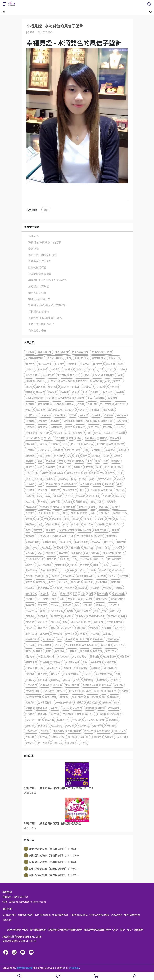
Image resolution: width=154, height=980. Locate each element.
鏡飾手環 (55, 501)
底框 (40, 496)
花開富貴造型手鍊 (34, 668)
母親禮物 (95, 455)
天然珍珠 (68, 421)
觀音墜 (29, 392)
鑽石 (104, 697)
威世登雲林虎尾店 (34, 358)
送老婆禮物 (77, 553)
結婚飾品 (103, 507)
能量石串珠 (109, 553)
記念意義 (45, 633)
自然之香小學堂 (37, 330)
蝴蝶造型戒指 (84, 611)
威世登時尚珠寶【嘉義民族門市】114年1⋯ (51, 849)
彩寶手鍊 (99, 691)
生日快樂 (107, 392)
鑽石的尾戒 (93, 697)
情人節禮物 (65, 542)
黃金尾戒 (51, 478)
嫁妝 (65, 622)
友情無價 (88, 679)
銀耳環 (29, 387)
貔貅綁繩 (59, 450)
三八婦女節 (63, 656)
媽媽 (69, 455)
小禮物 (52, 582)
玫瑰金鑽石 (31, 685)
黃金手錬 (88, 444)
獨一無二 (120, 519)
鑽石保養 (70, 507)
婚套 (28, 530)
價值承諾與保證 (60, 915)
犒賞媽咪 (70, 587)
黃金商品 (51, 530)
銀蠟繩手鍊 (106, 421)
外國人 (29, 409)
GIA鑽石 (121, 369)
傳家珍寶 (38, 530)
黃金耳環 (62, 375)
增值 (77, 605)
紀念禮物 (119, 685)
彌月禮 (115, 530)
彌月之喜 (30, 467)
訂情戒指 (30, 490)
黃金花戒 (119, 496)
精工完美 (124, 576)
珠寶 (121, 363)
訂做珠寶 (93, 490)
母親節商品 (31, 570)
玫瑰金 (81, 404)
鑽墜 (48, 455)
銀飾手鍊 (115, 611)
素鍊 (71, 438)
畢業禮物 (51, 467)
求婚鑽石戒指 (57, 737)
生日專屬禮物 (45, 702)
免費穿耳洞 (114, 358)
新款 (75, 593)
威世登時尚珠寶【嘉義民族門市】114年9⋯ (51, 869)
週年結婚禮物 (104, 731)
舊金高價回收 (32, 375)
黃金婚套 (76, 524)
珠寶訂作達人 (102, 530)
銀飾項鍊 (111, 725)
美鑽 (120, 375)
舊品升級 (55, 714)
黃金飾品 (63, 478)
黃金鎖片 (42, 725)
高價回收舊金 (103, 547)
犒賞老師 (51, 559)
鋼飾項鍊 (76, 582)
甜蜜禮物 (42, 605)
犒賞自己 (30, 369)
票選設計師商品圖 (39, 286)
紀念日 (119, 587)
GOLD (120, 478)
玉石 (48, 496)
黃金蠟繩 (51, 461)
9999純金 (121, 415)
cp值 (57, 513)
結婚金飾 (30, 484)
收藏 (78, 599)
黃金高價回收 (93, 553)
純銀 (94, 473)
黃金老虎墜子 (54, 668)
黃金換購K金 (110, 668)
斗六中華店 (121, 404)
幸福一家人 (104, 513)
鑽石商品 (79, 461)
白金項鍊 (30, 427)
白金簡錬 (107, 633)
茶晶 (74, 559)
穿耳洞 (92, 369)
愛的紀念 (104, 570)
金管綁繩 (55, 444)
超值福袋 (60, 651)
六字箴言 (85, 559)
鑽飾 (28, 547)
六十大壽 (30, 645)
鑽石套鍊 (86, 691)
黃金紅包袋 (93, 702)
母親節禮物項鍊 (48, 570)
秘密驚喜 (107, 628)
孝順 (98, 467)
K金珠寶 (54, 536)
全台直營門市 (9, 915)
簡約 (86, 473)
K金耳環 (84, 415)
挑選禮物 (96, 668)
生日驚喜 (87, 519)
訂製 (36, 473)
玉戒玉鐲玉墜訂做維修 (41, 324)
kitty (49, 651)
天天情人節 (119, 645)
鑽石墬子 (42, 622)
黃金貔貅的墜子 (97, 616)
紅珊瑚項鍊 (114, 708)
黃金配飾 (95, 587)
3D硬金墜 (43, 616)
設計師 (96, 565)
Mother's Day (56, 611)
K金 (86, 450)
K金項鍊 (52, 392)
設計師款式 (31, 593)
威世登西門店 (82, 381)
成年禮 (75, 392)
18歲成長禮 (31, 731)
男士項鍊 (88, 524)
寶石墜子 (89, 714)
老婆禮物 (63, 553)
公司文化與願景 (43, 915)
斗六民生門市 (45, 363)
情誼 (60, 639)
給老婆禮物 (106, 404)
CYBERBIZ (74, 968)
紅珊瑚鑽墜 (71, 743)
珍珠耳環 (78, 432)
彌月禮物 (116, 461)
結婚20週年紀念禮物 (95, 720)
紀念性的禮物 (118, 593)
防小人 (66, 708)
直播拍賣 (40, 392)
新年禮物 (70, 633)
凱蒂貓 (80, 702)
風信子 (81, 570)
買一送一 (48, 438)
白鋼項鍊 (40, 387)
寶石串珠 (64, 559)
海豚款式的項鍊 (90, 685)
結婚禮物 (42, 421)
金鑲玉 (117, 455)
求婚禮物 (51, 553)
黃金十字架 (111, 651)
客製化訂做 (106, 490)
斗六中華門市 (62, 352)
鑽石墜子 (59, 455)
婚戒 (79, 438)
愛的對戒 (98, 622)
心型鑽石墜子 (67, 628)
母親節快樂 (91, 438)
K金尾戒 (88, 599)
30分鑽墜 (119, 628)
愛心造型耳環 (45, 565)
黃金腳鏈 (82, 587)
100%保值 (46, 415)
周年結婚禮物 (65, 398)
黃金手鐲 (92, 404)
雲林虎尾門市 (98, 358)
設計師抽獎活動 (85, 576)
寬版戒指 (123, 450)
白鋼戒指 (57, 743)
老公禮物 (110, 450)
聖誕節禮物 (98, 639)
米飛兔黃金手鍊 (33, 697)
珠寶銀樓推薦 (49, 542)
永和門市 (40, 381)
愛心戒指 (45, 432)
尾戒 (65, 513)
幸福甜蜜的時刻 (46, 656)
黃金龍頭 (95, 633)
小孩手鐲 (38, 478)
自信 (77, 455)
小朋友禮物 (102, 679)
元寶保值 (72, 651)
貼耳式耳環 (57, 473)
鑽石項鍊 (98, 536)
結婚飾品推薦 (53, 524)
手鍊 (46, 519)
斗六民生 (30, 450)
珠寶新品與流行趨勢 (40, 261)
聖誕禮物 (97, 651)
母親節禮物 (121, 421)
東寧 (90, 398)
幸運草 (103, 438)
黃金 (85, 662)
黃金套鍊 (30, 404)
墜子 (85, 455)
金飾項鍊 (94, 628)
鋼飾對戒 (55, 490)
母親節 (107, 455)
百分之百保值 (72, 685)
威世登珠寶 (61, 565)
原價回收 (30, 737)
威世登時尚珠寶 (66, 530)
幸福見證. (85, 363)
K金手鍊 (64, 392)
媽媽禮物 (30, 536)
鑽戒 (101, 501)
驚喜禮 (39, 651)
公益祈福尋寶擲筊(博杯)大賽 (40, 398)
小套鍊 (77, 679)
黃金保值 (30, 501)
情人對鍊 (42, 674)
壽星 (93, 513)
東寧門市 (60, 363)
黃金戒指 (74, 375)
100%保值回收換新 (105, 375)
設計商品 (100, 605)
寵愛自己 (80, 369)
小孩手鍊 (82, 409)
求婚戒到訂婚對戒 (72, 714)
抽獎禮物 (108, 542)
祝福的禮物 (60, 547)
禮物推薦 (111, 536)
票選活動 (85, 565)
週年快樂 (57, 685)
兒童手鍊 (56, 519)
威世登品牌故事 (25, 915)
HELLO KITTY (33, 438)
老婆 (106, 461)
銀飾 (67, 519)
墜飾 (46, 210)
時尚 (72, 570)
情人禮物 (68, 501)
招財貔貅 (68, 616)
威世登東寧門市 (80, 352)
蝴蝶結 (45, 473)
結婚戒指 (55, 369)
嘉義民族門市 (45, 352)
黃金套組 (88, 547)
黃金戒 (29, 519)
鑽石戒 (120, 444)
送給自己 (30, 599)
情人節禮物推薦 (69, 484)
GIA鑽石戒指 (44, 450)
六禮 (40, 484)
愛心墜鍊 (109, 484)
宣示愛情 (57, 633)
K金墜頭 (30, 496)
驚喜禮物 (30, 605)
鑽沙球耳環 (64, 467)
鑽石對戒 (88, 582)
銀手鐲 (111, 473)
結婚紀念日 (31, 415)
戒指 (38, 519)
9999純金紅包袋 (104, 674)
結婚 (42, 611)
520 (47, 576)
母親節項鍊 (48, 691)
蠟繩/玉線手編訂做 (39, 299)
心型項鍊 (88, 605)
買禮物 (56, 576)
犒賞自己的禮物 (79, 513)
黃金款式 (81, 616)
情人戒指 (101, 576)
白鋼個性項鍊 (72, 662)
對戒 (68, 432)
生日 (89, 461)
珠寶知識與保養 (37, 267)
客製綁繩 (30, 444)
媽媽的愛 (81, 628)
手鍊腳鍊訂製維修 (39, 311)
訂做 (69, 461)
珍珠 (105, 565)
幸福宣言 (55, 674)
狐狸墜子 (78, 467)
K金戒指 (42, 536)
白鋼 (85, 392)
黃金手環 (109, 467)
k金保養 (120, 392)
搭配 (119, 467)
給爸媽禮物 (115, 714)
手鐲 (102, 473)
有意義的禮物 (70, 490)
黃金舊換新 (52, 484)
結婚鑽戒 (69, 404)
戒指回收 (42, 714)
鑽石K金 (61, 691)
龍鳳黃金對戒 (32, 639)
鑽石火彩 (83, 507)
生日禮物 (120, 427)
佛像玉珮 (120, 490)
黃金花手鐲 (94, 427)
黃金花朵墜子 (109, 656)
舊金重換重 (60, 415)
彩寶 (107, 381)
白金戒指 (53, 381)
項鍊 (93, 507)
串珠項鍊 (107, 587)
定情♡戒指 (31, 633)
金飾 (92, 478)
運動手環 (111, 691)
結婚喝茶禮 (98, 725)
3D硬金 (92, 570)
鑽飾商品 (30, 674)
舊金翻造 (97, 381)
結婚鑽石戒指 (120, 513)
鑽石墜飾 (30, 622)
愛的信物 (106, 685)
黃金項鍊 (110, 363)
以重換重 (30, 513)
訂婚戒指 (30, 714)
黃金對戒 (42, 427)
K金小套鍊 (96, 662)
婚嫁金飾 (113, 616)
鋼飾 (117, 702)
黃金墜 (29, 582)
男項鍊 (83, 478)
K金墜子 (108, 432)
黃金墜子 (118, 381)
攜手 (82, 490)
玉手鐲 (84, 743)
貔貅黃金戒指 (45, 645)
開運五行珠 (67, 536)
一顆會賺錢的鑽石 (79, 915)
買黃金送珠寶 (32, 691)
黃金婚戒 (30, 743)
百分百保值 (44, 743)
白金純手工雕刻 (33, 576)
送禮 (91, 593)
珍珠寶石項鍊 (82, 421)
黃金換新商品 (116, 524)
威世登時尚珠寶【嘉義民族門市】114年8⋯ (51, 875)
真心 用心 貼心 (79, 656)
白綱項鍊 (45, 731)
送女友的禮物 (55, 409)
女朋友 (87, 622)
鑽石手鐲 (55, 622)
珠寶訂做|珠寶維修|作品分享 (45, 242)
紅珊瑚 (101, 708)
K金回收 (55, 708)
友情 (70, 599)
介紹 (40, 524)
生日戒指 (101, 444)
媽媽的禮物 (44, 404)
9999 (41, 513)
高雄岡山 (100, 519)
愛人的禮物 (117, 570)
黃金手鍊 (40, 409)
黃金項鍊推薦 (73, 473)
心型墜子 (116, 565)
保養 (96, 611)
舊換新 (115, 507)
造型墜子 (56, 616)
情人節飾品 (44, 587)
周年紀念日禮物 (105, 478)
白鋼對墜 (42, 737)
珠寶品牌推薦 (32, 542)
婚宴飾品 (55, 679)
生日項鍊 (85, 484)
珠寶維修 (45, 507)
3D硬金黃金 (120, 731)
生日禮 (69, 639)
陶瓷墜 (58, 645)
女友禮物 (95, 392)
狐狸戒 (73, 415)
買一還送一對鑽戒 (64, 702)
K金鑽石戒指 (117, 599)
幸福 (69, 358)
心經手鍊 (42, 444)
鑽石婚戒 (30, 616)
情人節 (112, 576)
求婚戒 (29, 381)
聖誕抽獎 (57, 662)
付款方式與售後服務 (99, 915)
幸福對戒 (116, 679)
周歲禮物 (30, 461)
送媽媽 (89, 467)
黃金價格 (67, 605)
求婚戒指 (57, 432)
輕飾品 (73, 565)
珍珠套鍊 (55, 421)
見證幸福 (42, 369)
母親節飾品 (68, 576)
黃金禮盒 (46, 547)
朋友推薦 (30, 455)
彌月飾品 (83, 668)
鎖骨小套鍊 (78, 697)
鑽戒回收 (113, 720)
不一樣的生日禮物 (47, 599)
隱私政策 (7, 920)
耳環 (101, 369)
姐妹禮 (76, 519)
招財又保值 (31, 662)
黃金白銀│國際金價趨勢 (42, 255)
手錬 (123, 616)
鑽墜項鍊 (124, 656)
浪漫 (98, 461)
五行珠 (121, 553)
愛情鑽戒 (112, 398)
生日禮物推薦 (81, 542)
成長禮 (29, 708)
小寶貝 (69, 496)
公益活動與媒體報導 (40, 274)
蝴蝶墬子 (30, 565)
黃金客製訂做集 (37, 293)
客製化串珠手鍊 (90, 645)
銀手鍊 (71, 737)
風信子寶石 (101, 599)
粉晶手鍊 (45, 662)
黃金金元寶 (56, 725)
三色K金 (44, 593)
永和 (65, 524)
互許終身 (113, 605)
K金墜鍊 (97, 484)
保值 (119, 484)
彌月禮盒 (95, 409)
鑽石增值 (49, 720)
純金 (49, 513)
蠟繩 (40, 461)
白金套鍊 (30, 421)
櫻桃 (73, 478)
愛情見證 (80, 427)
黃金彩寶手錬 (82, 639)
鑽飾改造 (85, 651)
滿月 (61, 461)
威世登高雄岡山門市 (102, 352)
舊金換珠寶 (48, 375)
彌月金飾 (58, 496)
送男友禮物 (31, 432)
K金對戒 (57, 404)
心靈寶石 (77, 708)
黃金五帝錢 (50, 697)
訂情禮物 (102, 714)
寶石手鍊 (30, 702)
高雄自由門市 (81, 358)
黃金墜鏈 (30, 587)
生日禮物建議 (83, 536)
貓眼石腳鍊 (59, 731)
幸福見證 (33, 249)
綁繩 (40, 467)
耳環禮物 (42, 628)
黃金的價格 (31, 611)
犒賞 (83, 593)
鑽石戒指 (42, 501)
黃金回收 (30, 553)
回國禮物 (97, 737)
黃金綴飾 (116, 582)
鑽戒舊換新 (31, 507)
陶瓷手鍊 (122, 737)
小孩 (28, 478)
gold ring (94, 496)
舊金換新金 (56, 427)
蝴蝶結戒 (45, 685)
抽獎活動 (121, 542)
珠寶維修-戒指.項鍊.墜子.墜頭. (45, 318)
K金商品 (55, 605)
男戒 (111, 444)
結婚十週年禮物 (33, 720)
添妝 (62, 599)
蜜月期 (70, 611)
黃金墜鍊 (121, 432)
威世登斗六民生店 (70, 387)
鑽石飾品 (96, 542)
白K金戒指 (97, 450)
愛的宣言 (63, 582)
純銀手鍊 (70, 725)
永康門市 (72, 363)
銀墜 (95, 421)
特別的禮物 (103, 593)
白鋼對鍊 (106, 702)
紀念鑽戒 (79, 398)
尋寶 (118, 674)
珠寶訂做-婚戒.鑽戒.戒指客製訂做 (47, 305)
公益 (65, 444)
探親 (88, 432)
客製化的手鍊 (85, 530)
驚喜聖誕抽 (113, 639)
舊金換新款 (66, 381)
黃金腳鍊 (109, 737)
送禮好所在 (98, 559)
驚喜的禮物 (81, 501)
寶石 (54, 593)
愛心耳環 (61, 438)
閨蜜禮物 (95, 656)
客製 (28, 473)
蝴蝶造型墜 (70, 668)
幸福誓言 (30, 679)
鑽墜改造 (90, 708)
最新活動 (33, 236)
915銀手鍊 (83, 737)
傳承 (36, 547)
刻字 (120, 473)
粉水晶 (69, 427)
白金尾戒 (89, 731)
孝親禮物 (114, 387)
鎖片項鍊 (124, 691)
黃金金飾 (81, 496)
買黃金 (97, 432)
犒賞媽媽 (118, 547)
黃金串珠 (115, 438)
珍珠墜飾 (57, 587)
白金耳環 (76, 444)
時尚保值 (74, 691)
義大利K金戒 (72, 645)
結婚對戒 (42, 490)
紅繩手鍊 (70, 409)
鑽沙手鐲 (96, 415)
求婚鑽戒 (87, 387)
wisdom (107, 496)
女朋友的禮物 (114, 559)
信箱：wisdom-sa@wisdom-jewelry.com (24, 902)
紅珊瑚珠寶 (63, 720)
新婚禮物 (101, 524)
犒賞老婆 (100, 398)
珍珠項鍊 (53, 387)
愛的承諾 (42, 679)
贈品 (40, 553)
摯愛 (104, 611)
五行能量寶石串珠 (34, 559)
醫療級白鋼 (41, 708)
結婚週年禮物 (74, 450)
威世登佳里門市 (55, 358)
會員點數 (114, 697)
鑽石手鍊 (30, 725)
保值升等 (106, 645)
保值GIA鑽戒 (74, 731)
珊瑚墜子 (30, 524)
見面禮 (66, 679)
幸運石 (29, 651)
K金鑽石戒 (83, 725)
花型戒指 (88, 674)
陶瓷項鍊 (77, 720)
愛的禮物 (111, 501)
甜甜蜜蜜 (76, 622)
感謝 (40, 455)
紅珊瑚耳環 (102, 582)
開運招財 (64, 697)
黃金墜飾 (40, 582)
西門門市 (98, 363)
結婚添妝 (107, 427)
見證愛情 (68, 369)
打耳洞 (110, 369)
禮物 (93, 501)
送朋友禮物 (109, 409)
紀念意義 (30, 656)
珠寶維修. (58, 507)
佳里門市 (30, 363)
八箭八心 (87, 375)
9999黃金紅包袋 (71, 674)
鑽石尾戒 (30, 628)
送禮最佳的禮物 (114, 622)
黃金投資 (108, 415)
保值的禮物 (75, 547)
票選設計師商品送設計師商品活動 (48, 280)
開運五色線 (101, 387)
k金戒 (53, 628)
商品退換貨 (117, 915)
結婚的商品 (110, 662)
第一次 (63, 570)
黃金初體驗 (48, 639)
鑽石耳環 (65, 593)
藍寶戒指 (82, 633)
